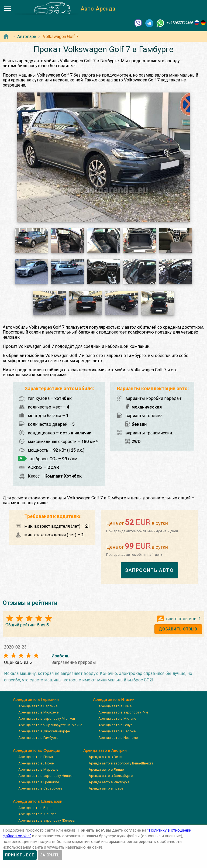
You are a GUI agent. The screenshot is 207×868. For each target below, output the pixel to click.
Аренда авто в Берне (36, 808)
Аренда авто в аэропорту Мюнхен (47, 718)
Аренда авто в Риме (115, 706)
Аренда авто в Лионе (36, 763)
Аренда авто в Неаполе (118, 738)
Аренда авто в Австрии (105, 750)
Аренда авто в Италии (114, 699)
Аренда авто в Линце (106, 769)
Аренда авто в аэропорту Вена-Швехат (121, 763)
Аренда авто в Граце (106, 788)
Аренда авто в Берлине (38, 706)
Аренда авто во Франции (37, 750)
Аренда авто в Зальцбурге (111, 776)
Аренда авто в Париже (37, 757)
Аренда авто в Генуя (115, 725)
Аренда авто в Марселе (38, 769)
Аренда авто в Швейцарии (38, 801)
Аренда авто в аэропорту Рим (123, 712)
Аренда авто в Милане (117, 718)
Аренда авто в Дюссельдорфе (44, 731)
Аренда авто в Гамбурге (38, 738)
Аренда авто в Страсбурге (40, 788)
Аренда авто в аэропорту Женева (46, 820)
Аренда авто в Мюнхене (38, 712)
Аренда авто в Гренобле (39, 782)
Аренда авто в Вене (105, 757)
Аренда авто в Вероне (117, 731)
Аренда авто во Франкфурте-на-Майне (50, 725)
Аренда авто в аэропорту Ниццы (45, 776)
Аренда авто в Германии (36, 699)
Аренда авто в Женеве (37, 814)
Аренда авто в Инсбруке (109, 782)
